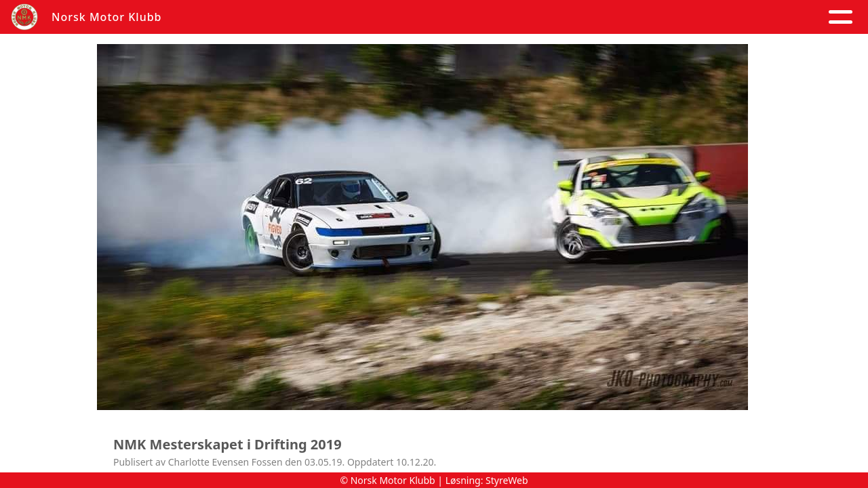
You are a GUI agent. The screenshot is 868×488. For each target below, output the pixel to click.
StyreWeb (507, 480)
